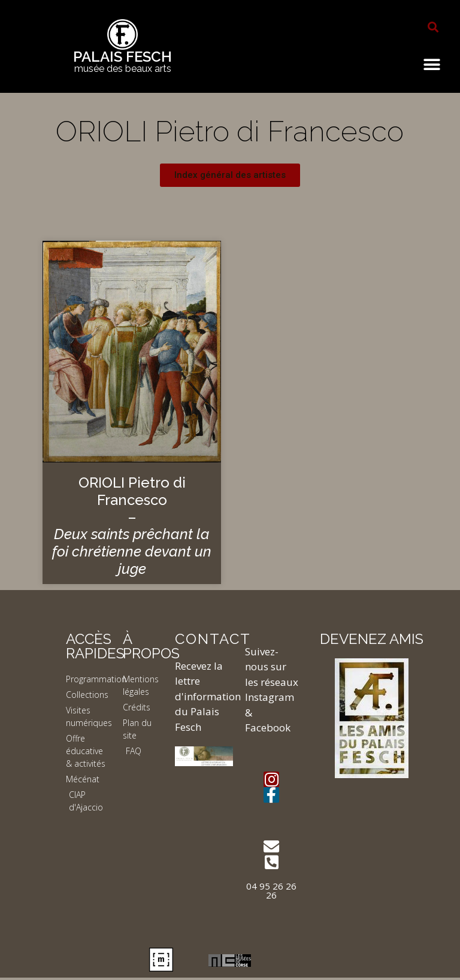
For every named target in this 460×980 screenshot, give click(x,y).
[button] (433, 27)
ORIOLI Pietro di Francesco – (132, 526)
